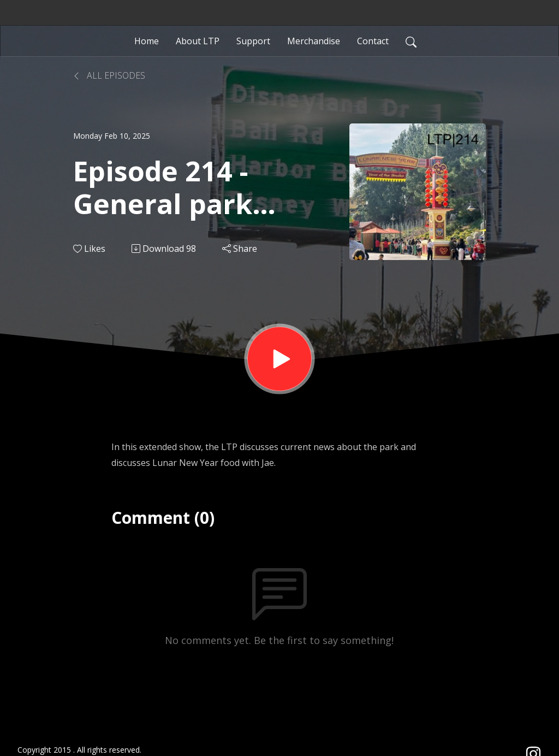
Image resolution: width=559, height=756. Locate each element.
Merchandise (314, 41)
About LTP (198, 41)
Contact (373, 41)
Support (253, 41)
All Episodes (109, 75)
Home (147, 41)
